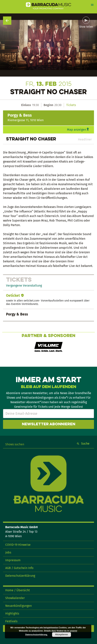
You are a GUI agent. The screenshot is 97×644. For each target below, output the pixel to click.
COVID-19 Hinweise (18, 545)
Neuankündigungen (18, 606)
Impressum (13, 560)
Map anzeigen (77, 130)
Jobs (8, 552)
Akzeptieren (62, 635)
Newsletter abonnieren (49, 424)
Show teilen (86, 27)
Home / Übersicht (18, 590)
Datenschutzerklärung (20, 576)
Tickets (71, 105)
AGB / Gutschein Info (19, 568)
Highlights (12, 613)
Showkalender (15, 598)
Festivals (11, 621)
